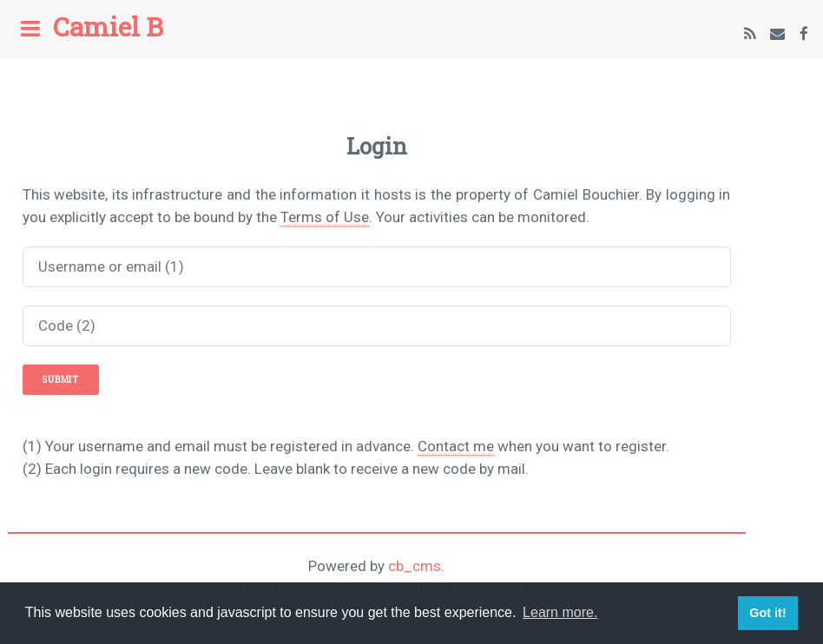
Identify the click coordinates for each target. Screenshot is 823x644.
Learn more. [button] (560, 612)
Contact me (456, 446)
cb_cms (415, 566)
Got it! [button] (767, 613)
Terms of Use (325, 217)
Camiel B (108, 26)
